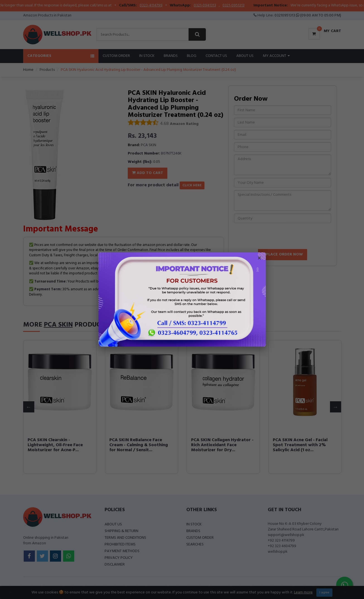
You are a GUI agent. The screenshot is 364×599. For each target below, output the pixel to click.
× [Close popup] (259, 259)
